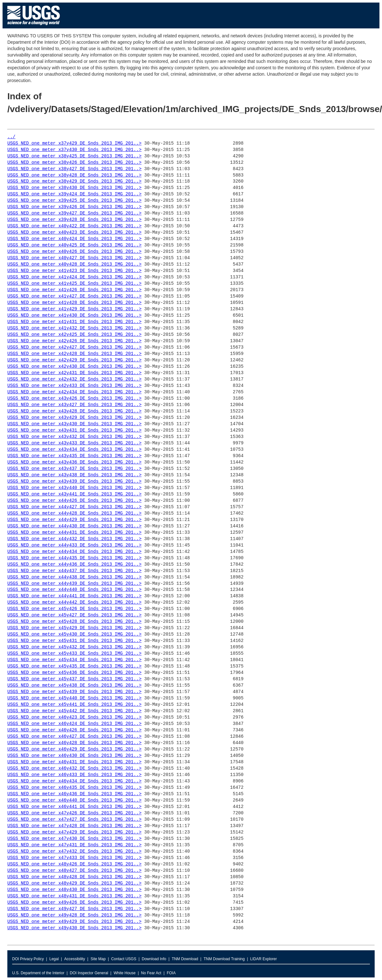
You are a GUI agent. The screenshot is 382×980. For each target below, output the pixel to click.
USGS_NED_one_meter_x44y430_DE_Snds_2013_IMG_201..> (74, 526)
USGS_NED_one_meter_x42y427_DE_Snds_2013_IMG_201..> (74, 347)
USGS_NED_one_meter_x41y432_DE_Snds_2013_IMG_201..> (74, 328)
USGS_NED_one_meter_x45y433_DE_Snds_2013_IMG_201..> (74, 654)
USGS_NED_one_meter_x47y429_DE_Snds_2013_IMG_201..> (74, 832)
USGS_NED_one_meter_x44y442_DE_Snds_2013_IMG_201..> (74, 603)
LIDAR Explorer (263, 959)
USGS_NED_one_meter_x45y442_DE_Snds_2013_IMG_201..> (74, 711)
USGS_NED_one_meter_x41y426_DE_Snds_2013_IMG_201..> (74, 290)
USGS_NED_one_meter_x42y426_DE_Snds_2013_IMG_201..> (74, 341)
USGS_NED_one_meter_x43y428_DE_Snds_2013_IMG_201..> (74, 411)
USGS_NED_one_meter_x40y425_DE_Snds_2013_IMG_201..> (74, 245)
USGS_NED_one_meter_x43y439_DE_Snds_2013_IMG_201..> (74, 482)
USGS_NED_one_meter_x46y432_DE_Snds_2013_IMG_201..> (74, 769)
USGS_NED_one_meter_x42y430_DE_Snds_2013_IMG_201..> (74, 367)
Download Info (154, 959)
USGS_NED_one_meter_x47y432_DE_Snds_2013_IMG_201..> (74, 852)
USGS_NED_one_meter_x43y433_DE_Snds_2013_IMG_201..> (74, 443)
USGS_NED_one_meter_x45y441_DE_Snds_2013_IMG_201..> (74, 705)
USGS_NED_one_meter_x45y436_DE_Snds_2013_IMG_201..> (74, 673)
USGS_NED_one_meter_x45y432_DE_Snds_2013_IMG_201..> (74, 647)
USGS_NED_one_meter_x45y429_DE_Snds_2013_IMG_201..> (74, 628)
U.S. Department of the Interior (38, 973)
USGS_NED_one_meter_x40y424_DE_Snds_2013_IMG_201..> (74, 239)
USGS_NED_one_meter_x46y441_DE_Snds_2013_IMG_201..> (74, 807)
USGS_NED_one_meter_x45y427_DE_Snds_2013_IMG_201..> (74, 615)
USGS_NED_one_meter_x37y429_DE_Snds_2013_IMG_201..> (74, 143)
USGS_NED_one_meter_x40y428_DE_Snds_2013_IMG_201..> (74, 264)
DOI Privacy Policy (28, 959)
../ (11, 137)
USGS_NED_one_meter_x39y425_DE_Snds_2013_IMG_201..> (74, 201)
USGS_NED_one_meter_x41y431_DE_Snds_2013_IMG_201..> (74, 322)
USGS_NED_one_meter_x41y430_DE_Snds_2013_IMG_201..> (74, 316)
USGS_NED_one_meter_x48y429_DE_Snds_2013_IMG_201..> (74, 883)
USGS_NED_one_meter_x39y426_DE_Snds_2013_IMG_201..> (74, 207)
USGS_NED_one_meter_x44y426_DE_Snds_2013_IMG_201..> (74, 501)
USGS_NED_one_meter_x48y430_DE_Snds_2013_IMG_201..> (74, 890)
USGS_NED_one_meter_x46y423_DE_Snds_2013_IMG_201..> (74, 717)
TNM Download (185, 959)
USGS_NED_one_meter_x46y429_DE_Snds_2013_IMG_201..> (74, 749)
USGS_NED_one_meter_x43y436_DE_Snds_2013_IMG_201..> (74, 462)
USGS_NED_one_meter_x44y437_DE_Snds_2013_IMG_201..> (74, 571)
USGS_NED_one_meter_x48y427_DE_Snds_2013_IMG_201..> (74, 871)
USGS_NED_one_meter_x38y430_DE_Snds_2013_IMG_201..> (74, 188)
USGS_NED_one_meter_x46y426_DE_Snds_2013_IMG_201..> (74, 730)
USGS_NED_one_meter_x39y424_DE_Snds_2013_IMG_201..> (74, 194)
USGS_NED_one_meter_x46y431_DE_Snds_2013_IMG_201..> (74, 762)
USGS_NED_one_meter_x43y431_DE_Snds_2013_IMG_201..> (74, 430)
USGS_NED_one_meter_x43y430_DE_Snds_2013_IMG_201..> (74, 424)
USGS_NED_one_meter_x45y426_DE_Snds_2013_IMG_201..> (74, 609)
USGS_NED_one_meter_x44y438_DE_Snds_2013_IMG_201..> (74, 577)
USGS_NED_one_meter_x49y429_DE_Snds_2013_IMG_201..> (74, 922)
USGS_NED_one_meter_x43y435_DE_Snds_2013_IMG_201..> (74, 456)
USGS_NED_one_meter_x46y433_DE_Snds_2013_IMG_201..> (74, 775)
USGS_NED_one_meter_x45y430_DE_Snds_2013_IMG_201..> (74, 634)
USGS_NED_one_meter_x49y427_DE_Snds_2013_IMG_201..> (74, 909)
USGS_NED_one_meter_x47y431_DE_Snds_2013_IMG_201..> (74, 845)
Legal (54, 959)
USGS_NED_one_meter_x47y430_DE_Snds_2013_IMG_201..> (74, 839)
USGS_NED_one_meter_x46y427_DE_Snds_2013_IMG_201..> (74, 737)
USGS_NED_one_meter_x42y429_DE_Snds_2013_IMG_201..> (74, 360)
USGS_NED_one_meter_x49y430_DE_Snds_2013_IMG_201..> (74, 928)
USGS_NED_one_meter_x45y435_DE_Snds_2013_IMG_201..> (74, 666)
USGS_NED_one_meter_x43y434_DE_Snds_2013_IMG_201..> (74, 450)
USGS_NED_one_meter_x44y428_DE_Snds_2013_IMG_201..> (74, 513)
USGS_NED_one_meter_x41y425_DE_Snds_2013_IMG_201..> (74, 284)
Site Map (98, 959)
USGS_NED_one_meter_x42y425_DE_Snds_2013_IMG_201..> (74, 335)
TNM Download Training (224, 959)
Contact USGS (124, 959)
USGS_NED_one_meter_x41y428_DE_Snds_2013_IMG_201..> (74, 303)
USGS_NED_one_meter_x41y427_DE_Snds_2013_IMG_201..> (74, 296)
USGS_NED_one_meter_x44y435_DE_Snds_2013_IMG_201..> (74, 558)
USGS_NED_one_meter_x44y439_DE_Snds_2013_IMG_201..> (74, 584)
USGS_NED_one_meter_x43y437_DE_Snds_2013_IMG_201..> (74, 469)
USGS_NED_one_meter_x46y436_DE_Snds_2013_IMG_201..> (74, 794)
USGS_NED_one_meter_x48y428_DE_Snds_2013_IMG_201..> (74, 877)
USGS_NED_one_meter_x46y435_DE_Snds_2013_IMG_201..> (74, 788)
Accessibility (75, 959)
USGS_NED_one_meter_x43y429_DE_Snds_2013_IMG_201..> (74, 418)
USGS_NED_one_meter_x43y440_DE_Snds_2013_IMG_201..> (74, 488)
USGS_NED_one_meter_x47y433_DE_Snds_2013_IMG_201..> (74, 858)
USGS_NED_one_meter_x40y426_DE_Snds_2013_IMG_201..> (74, 252)
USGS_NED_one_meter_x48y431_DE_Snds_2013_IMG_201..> (74, 896)
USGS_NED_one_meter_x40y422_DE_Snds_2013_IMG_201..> (74, 226)
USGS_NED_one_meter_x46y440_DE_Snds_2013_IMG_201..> (74, 800)
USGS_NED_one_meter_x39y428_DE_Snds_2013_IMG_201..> (74, 220)
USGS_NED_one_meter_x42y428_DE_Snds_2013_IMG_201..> (74, 354)
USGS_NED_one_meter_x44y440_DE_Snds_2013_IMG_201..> (74, 590)
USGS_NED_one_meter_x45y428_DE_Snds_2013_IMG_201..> (74, 622)
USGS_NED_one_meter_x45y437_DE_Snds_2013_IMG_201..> (74, 679)
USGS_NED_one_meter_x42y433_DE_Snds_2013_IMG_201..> (74, 386)
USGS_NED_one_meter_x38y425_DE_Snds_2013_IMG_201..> (74, 156)
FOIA (171, 973)
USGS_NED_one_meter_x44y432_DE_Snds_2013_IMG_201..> (74, 539)
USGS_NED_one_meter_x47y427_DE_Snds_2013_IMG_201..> (74, 820)
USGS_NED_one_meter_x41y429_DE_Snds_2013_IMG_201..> (74, 309)
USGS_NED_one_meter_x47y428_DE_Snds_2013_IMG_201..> (74, 826)
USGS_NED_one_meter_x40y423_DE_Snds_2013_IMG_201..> (74, 233)
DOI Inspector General (89, 973)
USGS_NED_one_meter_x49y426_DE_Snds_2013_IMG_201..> (74, 903)
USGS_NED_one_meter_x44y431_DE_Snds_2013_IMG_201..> (74, 533)
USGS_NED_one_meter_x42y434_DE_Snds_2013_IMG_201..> (74, 392)
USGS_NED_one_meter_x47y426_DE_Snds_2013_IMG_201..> (74, 813)
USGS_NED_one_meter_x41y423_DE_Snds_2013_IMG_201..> (74, 271)
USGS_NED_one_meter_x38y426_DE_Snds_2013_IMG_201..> (74, 163)
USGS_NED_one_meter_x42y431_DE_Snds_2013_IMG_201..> (74, 373)
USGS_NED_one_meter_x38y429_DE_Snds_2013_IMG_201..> (74, 181)
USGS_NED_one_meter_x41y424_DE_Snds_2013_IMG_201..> (74, 277)
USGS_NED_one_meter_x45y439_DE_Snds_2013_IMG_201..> (74, 692)
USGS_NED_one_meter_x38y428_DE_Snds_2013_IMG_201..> (74, 175)
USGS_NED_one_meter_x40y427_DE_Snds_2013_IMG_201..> (74, 258)
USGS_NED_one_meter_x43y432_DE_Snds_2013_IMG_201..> (74, 437)
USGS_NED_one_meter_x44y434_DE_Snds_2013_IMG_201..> (74, 552)
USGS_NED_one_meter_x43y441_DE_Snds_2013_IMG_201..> (74, 494)
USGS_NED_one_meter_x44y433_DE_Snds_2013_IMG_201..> (74, 545)
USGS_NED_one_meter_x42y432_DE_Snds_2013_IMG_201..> (74, 379)
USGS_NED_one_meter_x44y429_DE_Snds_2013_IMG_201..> (74, 520)
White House (125, 973)
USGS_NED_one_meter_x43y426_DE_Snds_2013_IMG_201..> (74, 399)
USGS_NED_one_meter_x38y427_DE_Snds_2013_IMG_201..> (74, 169)
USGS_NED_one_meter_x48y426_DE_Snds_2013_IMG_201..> (74, 864)
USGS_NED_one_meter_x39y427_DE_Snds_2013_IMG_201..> (74, 213)
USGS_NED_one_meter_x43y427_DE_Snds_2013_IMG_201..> (74, 405)
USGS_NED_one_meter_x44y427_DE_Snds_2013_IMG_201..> (74, 507)
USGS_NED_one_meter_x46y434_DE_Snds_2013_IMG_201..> (74, 781)
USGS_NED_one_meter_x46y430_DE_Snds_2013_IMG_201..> (74, 756)
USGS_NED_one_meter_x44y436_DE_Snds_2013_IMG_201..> (74, 565)
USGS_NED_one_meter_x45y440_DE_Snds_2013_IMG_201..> (74, 698)
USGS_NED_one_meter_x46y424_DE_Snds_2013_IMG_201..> (74, 724)
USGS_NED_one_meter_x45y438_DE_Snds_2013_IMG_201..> (74, 686)
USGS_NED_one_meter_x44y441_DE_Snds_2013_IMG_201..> (74, 596)
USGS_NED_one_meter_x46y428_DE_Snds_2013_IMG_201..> (74, 743)
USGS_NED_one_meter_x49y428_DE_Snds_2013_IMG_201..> (74, 915)
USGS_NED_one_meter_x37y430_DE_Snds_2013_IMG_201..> (74, 150)
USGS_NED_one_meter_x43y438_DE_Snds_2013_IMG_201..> (74, 475)
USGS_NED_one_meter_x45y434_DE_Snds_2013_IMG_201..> (74, 660)
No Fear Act (151, 973)
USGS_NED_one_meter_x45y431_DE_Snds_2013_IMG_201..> (74, 641)
